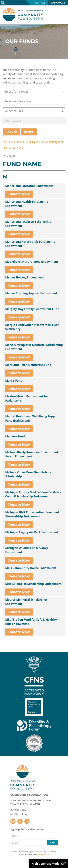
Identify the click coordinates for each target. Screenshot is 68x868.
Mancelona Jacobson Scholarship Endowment (28, 224)
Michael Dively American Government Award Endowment (32, 454)
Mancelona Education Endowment (29, 186)
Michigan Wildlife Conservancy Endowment (27, 550)
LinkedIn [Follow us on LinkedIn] (27, 821)
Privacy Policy (43, 854)
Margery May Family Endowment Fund (32, 309)
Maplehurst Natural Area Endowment (32, 262)
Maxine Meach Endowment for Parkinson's (27, 398)
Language (58, 3)
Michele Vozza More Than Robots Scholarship (28, 474)
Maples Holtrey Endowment (25, 277)
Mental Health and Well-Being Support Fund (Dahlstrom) (32, 418)
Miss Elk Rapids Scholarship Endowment (33, 584)
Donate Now (19, 194)
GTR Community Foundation (23, 15)
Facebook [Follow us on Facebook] (20, 821)
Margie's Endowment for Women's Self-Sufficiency (32, 327)
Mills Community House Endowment (31, 568)
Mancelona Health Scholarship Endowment (27, 204)
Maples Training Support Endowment (31, 293)
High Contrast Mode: (48, 864)
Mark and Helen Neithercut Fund (28, 365)
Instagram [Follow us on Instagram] (13, 821)
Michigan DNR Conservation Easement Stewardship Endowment (32, 514)
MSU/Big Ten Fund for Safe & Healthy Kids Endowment (31, 622)
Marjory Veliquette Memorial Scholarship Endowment (34, 347)
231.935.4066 (18, 810)
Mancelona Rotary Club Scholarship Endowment (30, 244)
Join (52, 842)
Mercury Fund (15, 436)
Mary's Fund (14, 381)
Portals (40, 3)
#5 (5, 142)
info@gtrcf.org (19, 814)
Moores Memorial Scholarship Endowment (26, 602)
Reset (29, 132)
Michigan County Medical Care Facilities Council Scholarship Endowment (33, 494)
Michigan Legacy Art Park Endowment (32, 532)
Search (3, 3)
